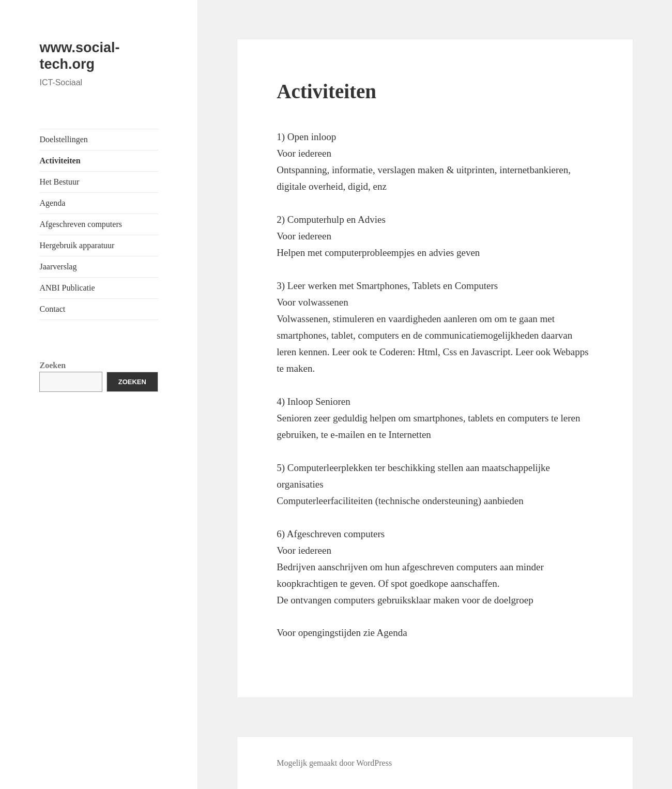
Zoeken (52, 365)
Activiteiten (60, 161)
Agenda (52, 203)
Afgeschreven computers (81, 224)
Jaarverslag (58, 267)
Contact (52, 309)
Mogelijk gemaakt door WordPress (334, 763)
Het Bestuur (59, 182)
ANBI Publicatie (67, 288)
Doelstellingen (63, 139)
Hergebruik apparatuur (77, 245)
